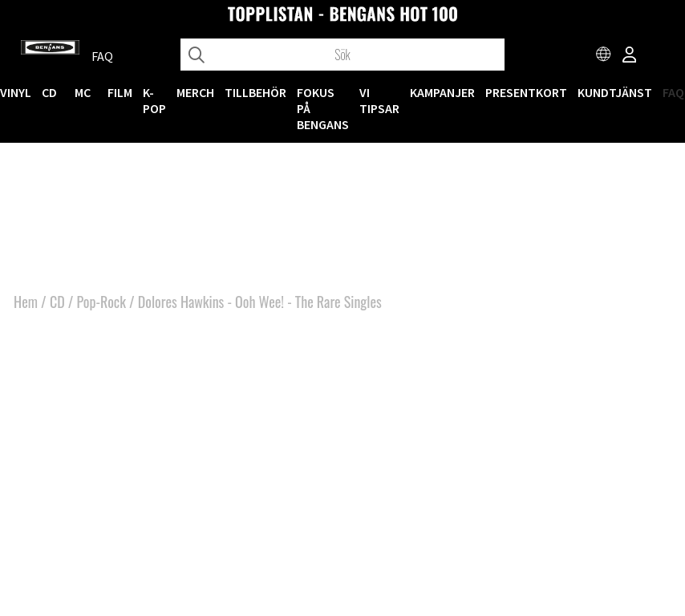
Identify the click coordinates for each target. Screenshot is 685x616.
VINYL (16, 92)
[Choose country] (604, 56)
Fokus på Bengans (323, 108)
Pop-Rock (101, 302)
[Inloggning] (630, 56)
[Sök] (343, 55)
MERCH (195, 92)
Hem (26, 302)
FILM (120, 92)
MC (83, 92)
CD (49, 92)
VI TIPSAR (379, 100)
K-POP (154, 100)
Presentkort (526, 92)
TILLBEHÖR (255, 92)
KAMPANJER (442, 92)
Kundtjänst (615, 92)
